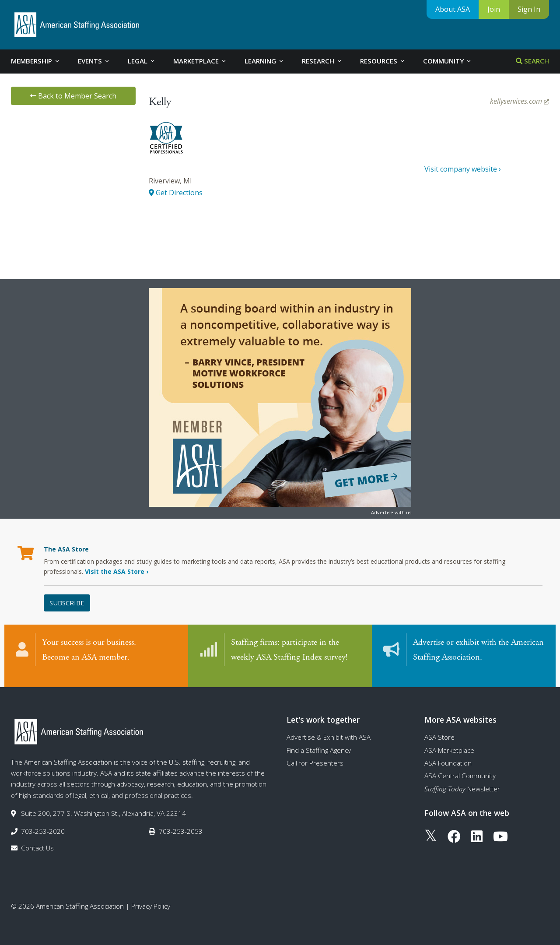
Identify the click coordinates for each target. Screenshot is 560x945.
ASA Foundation (448, 754)
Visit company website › (463, 169)
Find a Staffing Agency (319, 741)
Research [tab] (322, 61)
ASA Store (439, 728)
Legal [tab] (142, 61)
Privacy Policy (151, 897)
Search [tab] (532, 61)
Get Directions (176, 193)
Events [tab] (94, 61)
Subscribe (67, 603)
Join (494, 9)
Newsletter (462, 780)
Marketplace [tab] (200, 61)
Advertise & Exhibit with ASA (329, 728)
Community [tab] (448, 61)
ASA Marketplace (449, 741)
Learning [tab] (264, 61)
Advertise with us (391, 512)
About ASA (453, 9)
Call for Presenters (315, 754)
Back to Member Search (73, 96)
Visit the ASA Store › (117, 571)
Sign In (529, 9)
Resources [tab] (383, 61)
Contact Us (37, 839)
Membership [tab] (36, 61)
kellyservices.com (520, 101)
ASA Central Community (460, 767)
